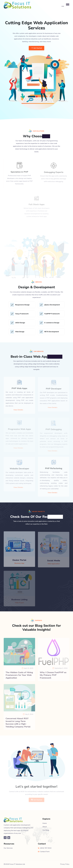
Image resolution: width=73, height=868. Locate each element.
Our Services (8, 848)
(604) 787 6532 (46, 848)
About (45, 827)
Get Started (37, 48)
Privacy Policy (65, 864)
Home (45, 823)
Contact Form (45, 852)
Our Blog (46, 830)
